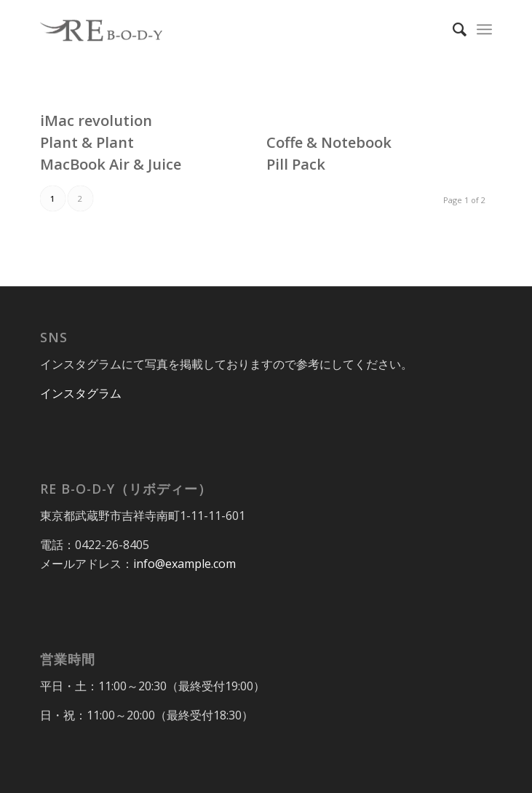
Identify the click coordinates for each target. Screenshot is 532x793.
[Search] (452, 29)
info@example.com (184, 564)
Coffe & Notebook (329, 142)
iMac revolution (96, 121)
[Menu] (484, 29)
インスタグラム (81, 393)
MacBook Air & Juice (111, 164)
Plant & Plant (87, 142)
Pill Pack (296, 164)
